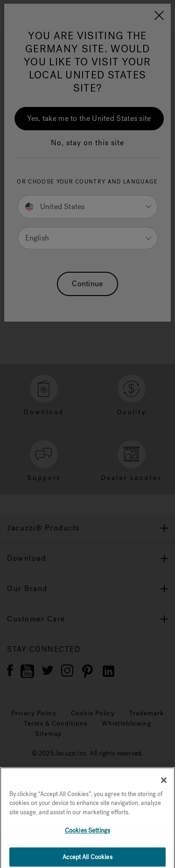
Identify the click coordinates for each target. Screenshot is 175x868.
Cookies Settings (87, 836)
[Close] (164, 785)
